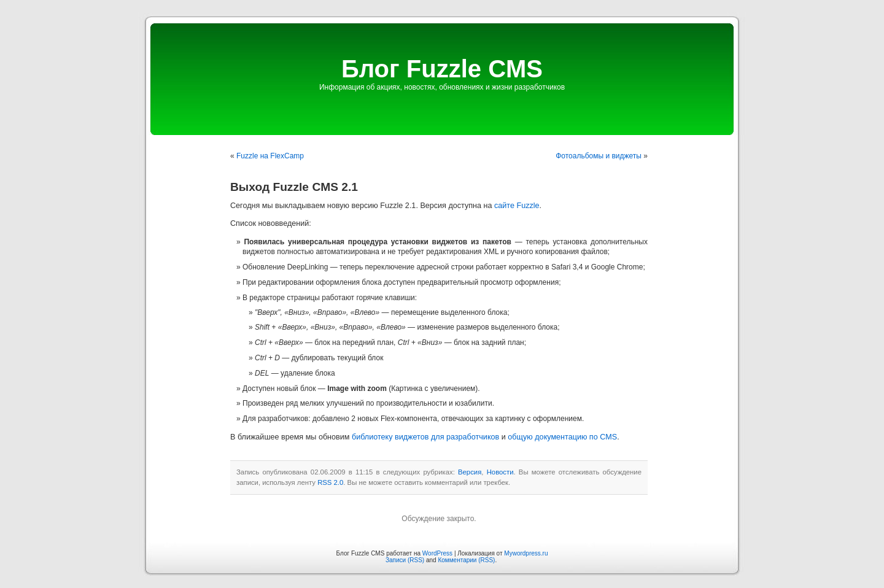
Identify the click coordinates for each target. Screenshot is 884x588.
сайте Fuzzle (517, 206)
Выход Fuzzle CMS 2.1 (294, 187)
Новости (500, 472)
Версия (470, 472)
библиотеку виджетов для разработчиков (425, 437)
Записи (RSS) (405, 560)
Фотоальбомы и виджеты (599, 156)
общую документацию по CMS (562, 437)
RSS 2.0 (330, 482)
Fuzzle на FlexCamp (270, 156)
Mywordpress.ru (526, 553)
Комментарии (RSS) (466, 560)
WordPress (437, 553)
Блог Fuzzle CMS (442, 69)
